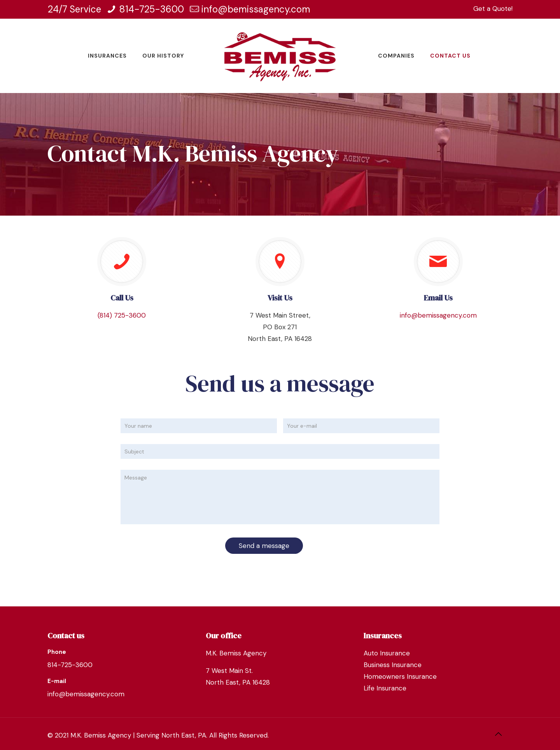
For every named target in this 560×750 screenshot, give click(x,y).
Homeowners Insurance (400, 676)
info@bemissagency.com (256, 9)
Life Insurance (385, 688)
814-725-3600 (151, 9)
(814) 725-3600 (122, 315)
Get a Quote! (493, 9)
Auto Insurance (387, 653)
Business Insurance (393, 665)
